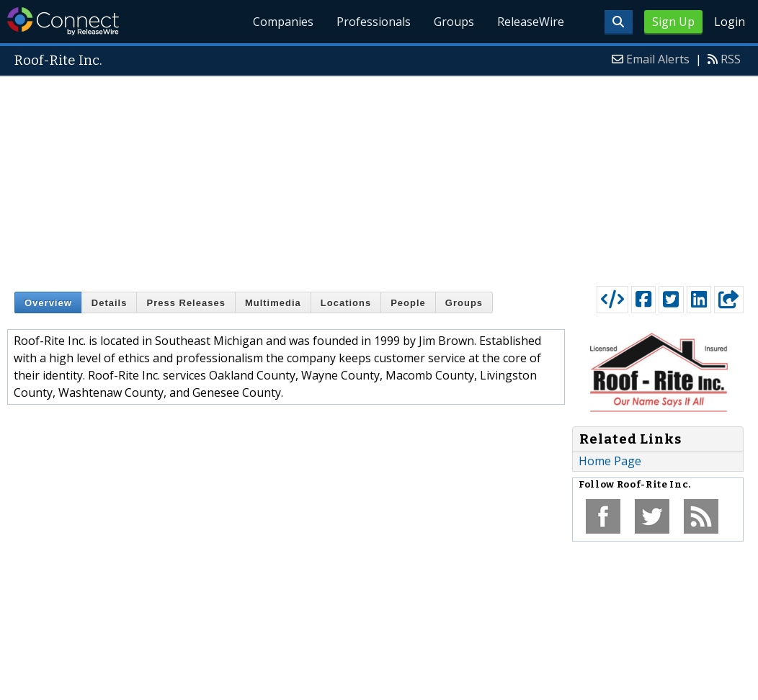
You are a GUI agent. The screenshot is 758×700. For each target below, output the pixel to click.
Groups (454, 22)
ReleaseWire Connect (63, 21)
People (408, 303)
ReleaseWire (531, 22)
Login (730, 22)
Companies (283, 22)
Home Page (610, 461)
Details (110, 303)
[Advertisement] (379, 178)
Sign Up (673, 22)
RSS (731, 59)
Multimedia (273, 303)
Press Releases (186, 303)
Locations (346, 303)
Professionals (374, 22)
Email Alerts (658, 59)
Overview (48, 303)
